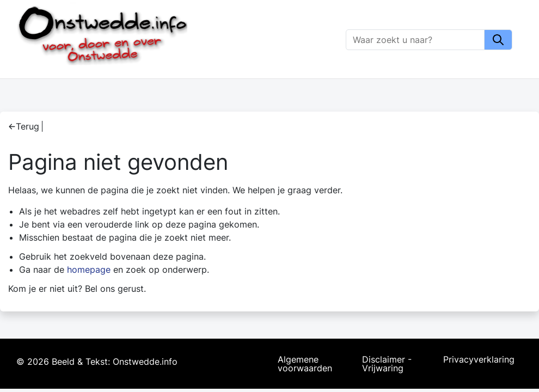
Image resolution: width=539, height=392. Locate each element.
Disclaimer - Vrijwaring (387, 364)
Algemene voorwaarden (305, 364)
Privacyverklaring (479, 360)
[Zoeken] (415, 40)
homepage (89, 269)
